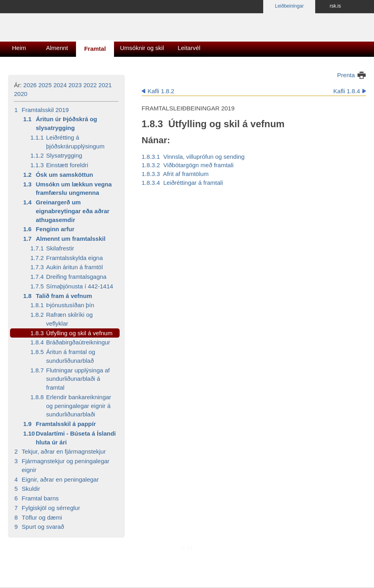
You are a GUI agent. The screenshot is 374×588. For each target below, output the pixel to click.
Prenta (346, 75)
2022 (90, 85)
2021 (105, 85)
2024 (60, 85)
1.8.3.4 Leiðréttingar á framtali (182, 183)
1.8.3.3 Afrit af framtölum (175, 174)
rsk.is (335, 6)
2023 (75, 85)
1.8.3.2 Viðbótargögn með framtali (188, 165)
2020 (21, 94)
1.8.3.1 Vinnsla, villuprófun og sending (193, 157)
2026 (30, 85)
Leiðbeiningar (289, 6)
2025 (45, 85)
